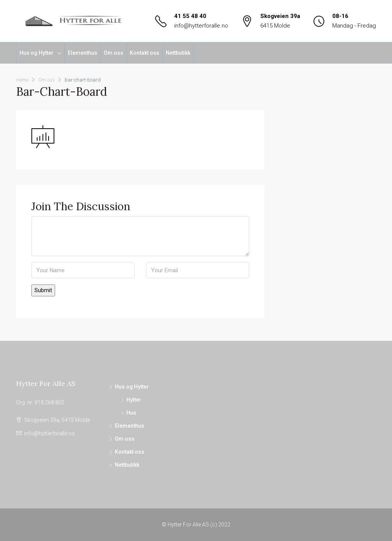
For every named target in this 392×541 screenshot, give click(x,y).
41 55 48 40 (190, 16)
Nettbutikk (178, 53)
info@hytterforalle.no (201, 26)
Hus (131, 413)
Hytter (134, 400)
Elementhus (82, 53)
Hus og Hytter (37, 53)
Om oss (114, 53)
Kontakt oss (145, 53)
